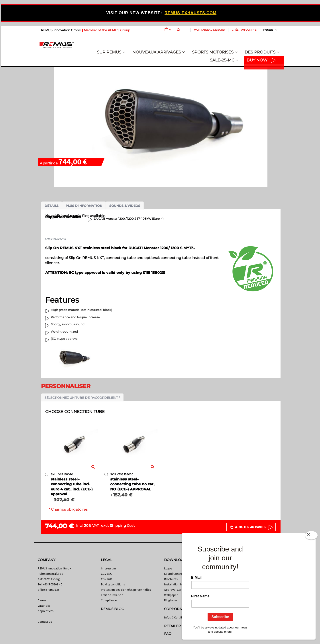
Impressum (109, 568)
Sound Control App (177, 574)
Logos (168, 568)
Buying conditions (113, 584)
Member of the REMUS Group (107, 30)
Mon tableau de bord (209, 30)
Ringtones (171, 600)
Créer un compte (244, 30)
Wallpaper (171, 595)
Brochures (171, 579)
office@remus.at (49, 590)
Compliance (109, 600)
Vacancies (44, 606)
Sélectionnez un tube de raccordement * (82, 398)
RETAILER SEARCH (180, 626)
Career (42, 600)
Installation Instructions (180, 584)
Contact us (45, 622)
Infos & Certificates (177, 617)
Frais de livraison (112, 595)
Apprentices (46, 611)
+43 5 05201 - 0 (53, 584)
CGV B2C (106, 574)
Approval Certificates (178, 590)
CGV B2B (106, 579)
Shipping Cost (122, 526)
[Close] (311, 536)
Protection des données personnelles (126, 590)
